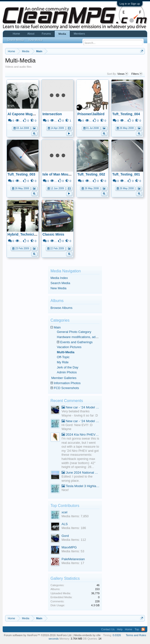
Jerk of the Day (68, 367)
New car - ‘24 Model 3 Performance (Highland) (81, 407)
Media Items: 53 (73, 551)
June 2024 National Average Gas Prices (81, 473)
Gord (65, 536)
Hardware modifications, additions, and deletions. (92, 337)
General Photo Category (74, 332)
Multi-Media (66, 352)
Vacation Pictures (69, 347)
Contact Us (108, 629)
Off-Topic (63, 357)
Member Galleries (64, 378)
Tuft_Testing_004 (126, 114)
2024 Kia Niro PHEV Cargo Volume (81, 435)
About (31, 34)
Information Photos (67, 383)
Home (16, 34)
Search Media (60, 283)
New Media (58, 288)
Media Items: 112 (74, 540)
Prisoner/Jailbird (91, 114)
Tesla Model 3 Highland (81, 486)
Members (79, 34)
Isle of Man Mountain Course (66, 174)
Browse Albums (62, 308)
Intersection (52, 114)
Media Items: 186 (74, 528)
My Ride (63, 362)
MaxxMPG (69, 547)
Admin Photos (67, 372)
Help (120, 629)
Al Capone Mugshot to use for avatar (37, 114)
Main (57, 327)
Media (62, 34)
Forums (46, 34)
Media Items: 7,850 (75, 516)
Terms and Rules (136, 635)
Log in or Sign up (130, 4)
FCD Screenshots (67, 388)
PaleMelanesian (73, 559)
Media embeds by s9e (87, 635)
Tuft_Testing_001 (126, 174)
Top (137, 629)
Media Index (59, 278)
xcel (64, 512)
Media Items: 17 (73, 563)
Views (123, 74)
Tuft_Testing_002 (91, 174)
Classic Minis (53, 234)
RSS (143, 629)
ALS (65, 524)
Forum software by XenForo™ (38, 635)
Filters (137, 74)
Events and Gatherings (76, 342)
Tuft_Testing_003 (21, 174)
